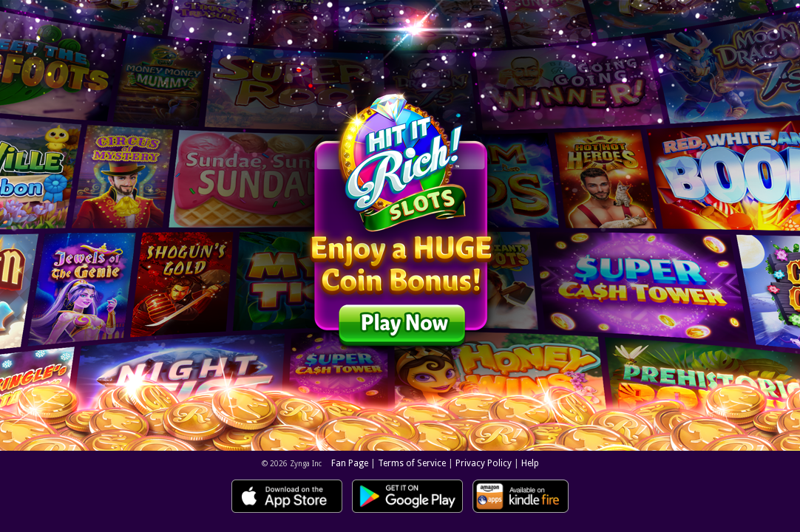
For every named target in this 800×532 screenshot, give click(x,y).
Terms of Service (412, 463)
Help (530, 463)
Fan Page (350, 463)
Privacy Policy (484, 463)
